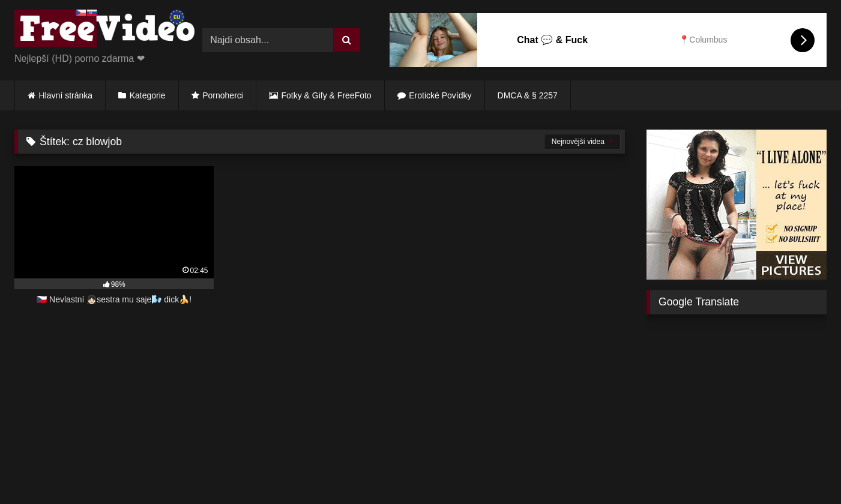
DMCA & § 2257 (528, 95)
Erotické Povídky (440, 95)
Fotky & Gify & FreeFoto (327, 95)
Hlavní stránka (66, 95)
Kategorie (148, 95)
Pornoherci (223, 95)
